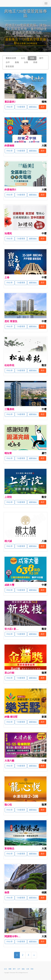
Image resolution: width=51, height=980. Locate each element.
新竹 (41, 58)
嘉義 (17, 62)
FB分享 (10, 107)
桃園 (32, 58)
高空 (43, 107)
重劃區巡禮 (11, 58)
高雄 (35, 62)
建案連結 (33, 107)
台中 (8, 62)
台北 (23, 58)
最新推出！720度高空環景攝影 (26, 41)
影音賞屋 (10, 66)
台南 (26, 62)
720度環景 (21, 107)
